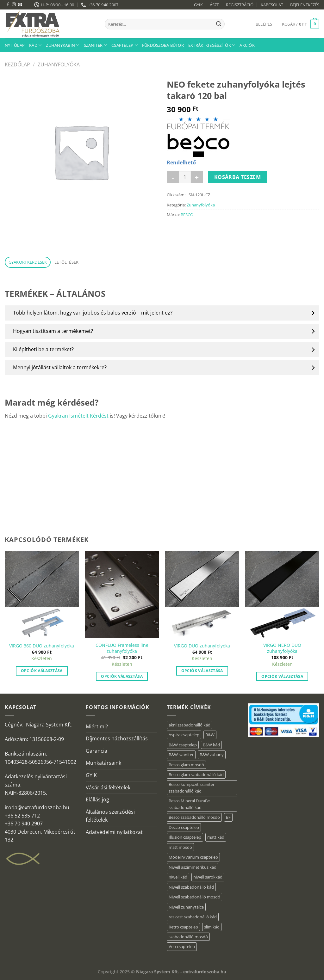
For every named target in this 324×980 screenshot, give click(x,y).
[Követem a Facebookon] (8, 5)
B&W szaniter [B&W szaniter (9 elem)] (181, 755)
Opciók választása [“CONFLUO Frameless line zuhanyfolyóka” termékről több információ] (122, 676)
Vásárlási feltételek (108, 787)
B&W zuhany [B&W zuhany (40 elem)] (212, 755)
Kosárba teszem (238, 177)
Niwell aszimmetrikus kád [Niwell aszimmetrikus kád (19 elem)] (193, 867)
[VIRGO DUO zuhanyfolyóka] (202, 595)
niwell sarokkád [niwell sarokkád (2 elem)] (208, 877)
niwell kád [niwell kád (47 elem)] (178, 877)
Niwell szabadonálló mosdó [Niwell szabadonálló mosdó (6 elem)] (194, 897)
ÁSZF (214, 5)
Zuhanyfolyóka (59, 64)
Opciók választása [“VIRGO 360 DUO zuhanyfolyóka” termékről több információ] (42, 671)
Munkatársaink (103, 763)
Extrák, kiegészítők (212, 45)
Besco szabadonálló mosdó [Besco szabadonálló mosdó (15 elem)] (194, 817)
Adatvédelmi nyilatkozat (114, 832)
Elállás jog (97, 799)
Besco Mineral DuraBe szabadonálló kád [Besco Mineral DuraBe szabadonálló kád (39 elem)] (189, 804)
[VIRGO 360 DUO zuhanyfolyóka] (42, 595)
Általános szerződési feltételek (110, 816)
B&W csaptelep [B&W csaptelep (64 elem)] (183, 745)
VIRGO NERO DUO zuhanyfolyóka (282, 648)
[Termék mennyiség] (185, 177)
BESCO (187, 215)
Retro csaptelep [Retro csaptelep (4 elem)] (183, 927)
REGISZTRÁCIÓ (240, 5)
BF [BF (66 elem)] (228, 817)
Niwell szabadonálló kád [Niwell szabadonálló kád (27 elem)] (191, 887)
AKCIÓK (247, 45)
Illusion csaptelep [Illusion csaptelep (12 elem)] (185, 837)
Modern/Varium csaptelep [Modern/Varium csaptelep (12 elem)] (193, 857)
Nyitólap (15, 45)
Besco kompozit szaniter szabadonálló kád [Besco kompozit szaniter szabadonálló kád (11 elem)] (192, 787)
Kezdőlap (17, 64)
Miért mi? (97, 726)
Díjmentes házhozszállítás (117, 738)
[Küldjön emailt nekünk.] (20, 5)
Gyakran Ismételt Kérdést (78, 416)
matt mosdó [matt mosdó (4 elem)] (180, 847)
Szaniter (96, 45)
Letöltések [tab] (67, 262)
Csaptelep (125, 45)
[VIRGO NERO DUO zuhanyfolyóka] (282, 595)
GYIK (198, 5)
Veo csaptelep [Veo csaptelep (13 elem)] (182, 946)
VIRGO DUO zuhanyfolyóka (202, 646)
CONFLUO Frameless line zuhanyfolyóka (122, 648)
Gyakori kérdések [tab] (28, 262)
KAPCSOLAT (272, 5)
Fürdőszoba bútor (163, 45)
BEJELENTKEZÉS (305, 5)
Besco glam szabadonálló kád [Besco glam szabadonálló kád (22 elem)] (196, 775)
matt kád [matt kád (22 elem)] (216, 837)
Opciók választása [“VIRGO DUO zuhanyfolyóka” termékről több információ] (202, 671)
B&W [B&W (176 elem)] (210, 735)
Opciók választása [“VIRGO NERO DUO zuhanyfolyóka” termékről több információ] (282, 676)
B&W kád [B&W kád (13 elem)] (211, 745)
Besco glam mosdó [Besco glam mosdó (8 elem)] (186, 765)
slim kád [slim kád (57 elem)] (212, 927)
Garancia (97, 751)
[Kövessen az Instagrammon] (14, 5)
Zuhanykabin (62, 45)
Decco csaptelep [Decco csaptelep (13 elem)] (184, 827)
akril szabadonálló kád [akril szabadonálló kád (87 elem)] (190, 725)
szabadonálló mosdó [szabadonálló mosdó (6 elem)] (188, 937)
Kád (35, 45)
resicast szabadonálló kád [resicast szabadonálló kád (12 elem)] (193, 917)
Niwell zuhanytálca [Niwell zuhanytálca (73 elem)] (186, 907)
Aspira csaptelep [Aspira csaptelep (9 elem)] (184, 735)
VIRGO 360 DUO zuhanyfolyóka (42, 646)
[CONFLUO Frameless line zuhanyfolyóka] (122, 595)
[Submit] (219, 24)
